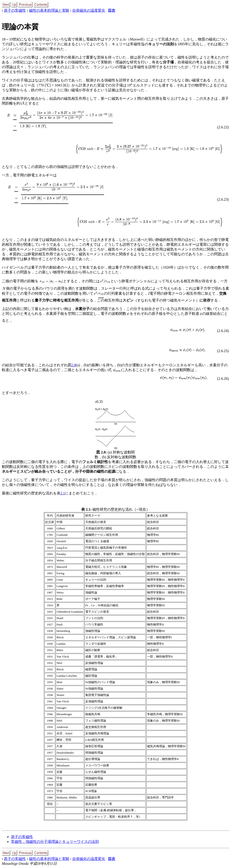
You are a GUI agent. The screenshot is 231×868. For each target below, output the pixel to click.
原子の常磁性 (15, 10)
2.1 (63, 493)
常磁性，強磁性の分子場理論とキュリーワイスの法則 (55, 842)
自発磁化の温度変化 (89, 10)
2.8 (74, 365)
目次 (112, 10)
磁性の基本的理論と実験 (49, 10)
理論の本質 (20, 27)
